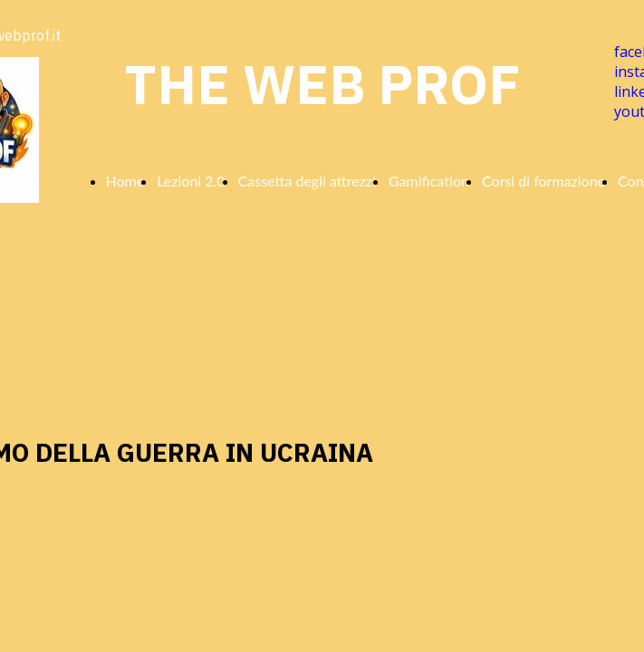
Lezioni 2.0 (191, 181)
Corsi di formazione (543, 181)
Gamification (429, 181)
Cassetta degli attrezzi (307, 181)
